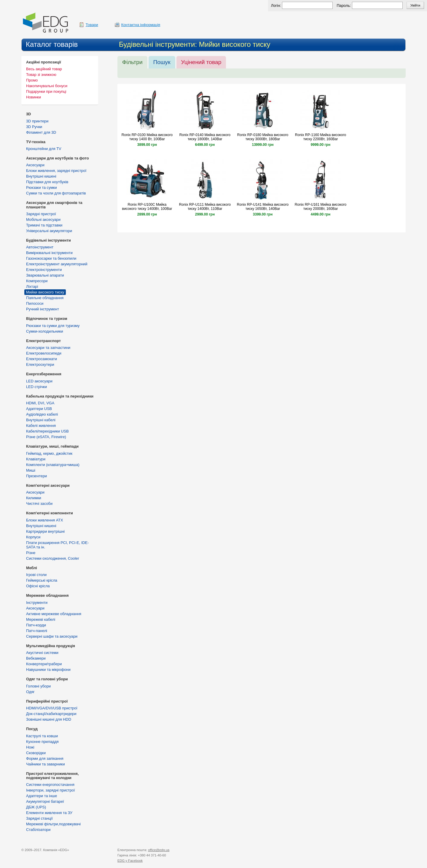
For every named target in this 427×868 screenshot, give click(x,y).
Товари (92, 25)
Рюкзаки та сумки (42, 188)
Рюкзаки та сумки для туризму (53, 326)
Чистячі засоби (39, 504)
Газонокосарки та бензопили (51, 258)
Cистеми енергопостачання (50, 785)
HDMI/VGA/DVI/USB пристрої (52, 708)
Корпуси (33, 537)
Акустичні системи (42, 653)
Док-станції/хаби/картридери (51, 714)
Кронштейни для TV (44, 149)
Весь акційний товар (44, 69)
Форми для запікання (45, 758)
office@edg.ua (159, 850)
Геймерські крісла (42, 580)
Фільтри (132, 62)
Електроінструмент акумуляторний (57, 264)
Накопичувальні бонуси (47, 86)
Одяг (30, 692)
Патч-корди (36, 625)
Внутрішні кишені (41, 176)
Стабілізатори (38, 830)
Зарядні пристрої (41, 214)
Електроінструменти (44, 270)
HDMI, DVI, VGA (40, 403)
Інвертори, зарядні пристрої (51, 790)
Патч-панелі (37, 631)
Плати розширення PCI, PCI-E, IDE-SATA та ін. (58, 545)
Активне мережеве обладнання (54, 614)
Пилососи (35, 303)
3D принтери (37, 121)
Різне (31, 553)
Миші (31, 470)
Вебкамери (36, 658)
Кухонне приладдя (42, 742)
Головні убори (38, 686)
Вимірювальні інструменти (49, 253)
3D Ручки (34, 127)
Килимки (34, 498)
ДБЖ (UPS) (36, 807)
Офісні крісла (38, 586)
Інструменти (37, 603)
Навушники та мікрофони (48, 670)
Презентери (36, 476)
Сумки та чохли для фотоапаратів (56, 193)
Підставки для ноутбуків (47, 182)
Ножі (30, 747)
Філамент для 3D (41, 132)
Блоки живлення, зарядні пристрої (56, 171)
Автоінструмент (40, 247)
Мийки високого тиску (45, 292)
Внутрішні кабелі (41, 420)
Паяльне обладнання (45, 298)
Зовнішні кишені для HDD (49, 719)
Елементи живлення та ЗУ (49, 813)
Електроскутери (40, 364)
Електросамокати (42, 359)
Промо (32, 80)
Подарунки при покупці (46, 91)
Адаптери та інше (42, 796)
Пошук (162, 62)
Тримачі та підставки (44, 225)
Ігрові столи (36, 575)
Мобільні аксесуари (43, 220)
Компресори (37, 281)
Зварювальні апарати (45, 275)
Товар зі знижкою (41, 75)
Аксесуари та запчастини (48, 348)
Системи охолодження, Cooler (53, 558)
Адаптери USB (39, 409)
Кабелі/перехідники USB (47, 431)
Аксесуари (35, 165)
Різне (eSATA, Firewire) (46, 437)
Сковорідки (36, 753)
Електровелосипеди (44, 353)
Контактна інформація (141, 25)
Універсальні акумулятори (49, 231)
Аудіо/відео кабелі (42, 414)
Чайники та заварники (46, 764)
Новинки (34, 97)
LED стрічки (36, 387)
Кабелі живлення (41, 426)
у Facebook (130, 861)
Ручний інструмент (43, 309)
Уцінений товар (201, 62)
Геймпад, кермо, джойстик (49, 453)
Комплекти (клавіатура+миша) (53, 465)
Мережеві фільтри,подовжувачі (53, 824)
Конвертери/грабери (44, 664)
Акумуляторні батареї (45, 801)
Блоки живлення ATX (45, 520)
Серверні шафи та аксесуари (52, 636)
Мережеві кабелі (41, 619)
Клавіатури (36, 459)
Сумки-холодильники (45, 331)
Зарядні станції (39, 818)
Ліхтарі (32, 287)
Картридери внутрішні (45, 531)
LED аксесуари (39, 381)
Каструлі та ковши (42, 736)
